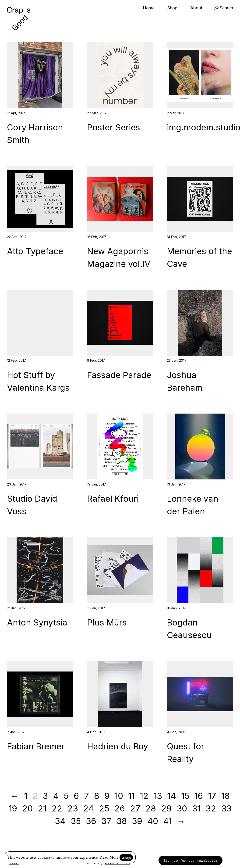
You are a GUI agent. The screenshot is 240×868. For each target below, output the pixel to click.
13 (158, 796)
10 (119, 796)
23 (73, 808)
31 (196, 808)
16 (199, 796)
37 (106, 821)
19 (13, 808)
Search (223, 8)
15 (185, 796)
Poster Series (114, 127)
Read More (109, 857)
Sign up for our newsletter (191, 860)
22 (57, 808)
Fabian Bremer (36, 746)
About (196, 8)
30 (182, 808)
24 (88, 808)
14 (172, 796)
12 (144, 796)
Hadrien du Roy (118, 746)
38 (122, 821)
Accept (126, 857)
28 (151, 808)
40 (153, 821)
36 (91, 821)
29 (166, 808)
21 (42, 808)
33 (226, 808)
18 (226, 796)
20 (27, 808)
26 (120, 808)
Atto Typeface (35, 251)
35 (76, 821)
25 (104, 808)
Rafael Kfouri (113, 499)
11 (131, 796)
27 (135, 808)
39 (137, 821)
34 (60, 821)
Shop (172, 8)
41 (168, 821)
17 (212, 796)
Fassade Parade (119, 375)
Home (149, 8)
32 (211, 808)
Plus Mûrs (107, 622)
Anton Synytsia (37, 622)
